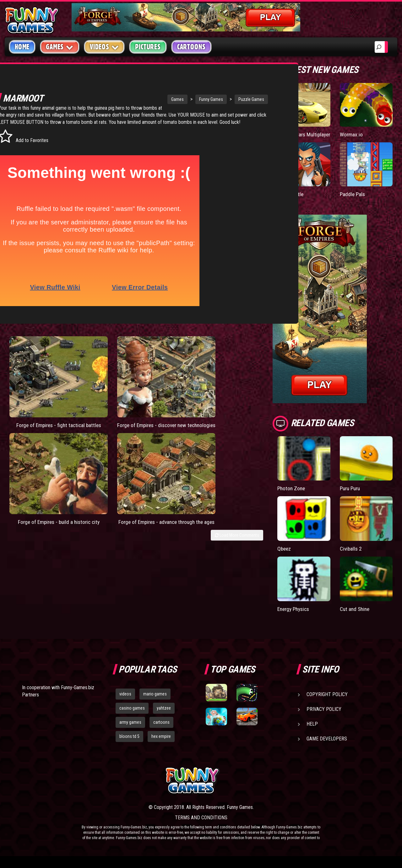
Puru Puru (351, 494)
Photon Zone (292, 494)
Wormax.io (352, 134)
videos (125, 700)
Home (22, 47)
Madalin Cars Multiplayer (292, 137)
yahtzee (164, 714)
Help (312, 730)
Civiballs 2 (351, 555)
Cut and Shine (356, 615)
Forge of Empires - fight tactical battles (37, 398)
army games (130, 728)
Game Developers (327, 745)
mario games (155, 700)
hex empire (161, 742)
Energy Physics (295, 615)
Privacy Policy (324, 715)
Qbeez (285, 555)
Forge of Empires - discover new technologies (102, 401)
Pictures (148, 47)
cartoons (161, 728)
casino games (132, 714)
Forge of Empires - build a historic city (166, 398)
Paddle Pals (353, 200)
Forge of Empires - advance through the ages (231, 401)
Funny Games (176, 99)
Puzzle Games (216, 99)
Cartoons (191, 47)
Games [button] (60, 47)
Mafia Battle (291, 200)
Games (143, 99)
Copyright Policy (327, 700)
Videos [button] (104, 47)
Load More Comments (237, 420)
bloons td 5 (129, 742)
